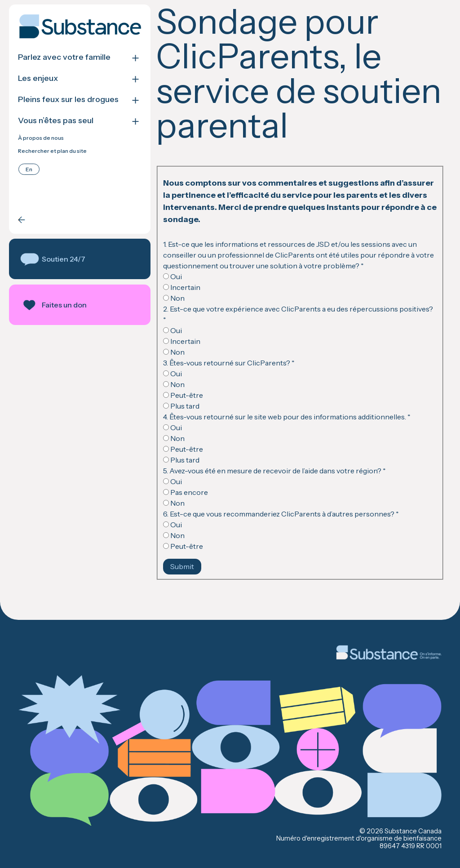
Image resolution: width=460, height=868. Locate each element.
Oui (172, 276)
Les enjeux (38, 78)
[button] (80, 259)
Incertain (182, 287)
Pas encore (186, 492)
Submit (182, 566)
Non (174, 298)
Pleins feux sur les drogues (68, 100)
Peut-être (183, 395)
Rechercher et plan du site (52, 151)
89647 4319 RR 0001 (411, 846)
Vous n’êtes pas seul (56, 121)
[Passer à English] (29, 169)
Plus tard (181, 406)
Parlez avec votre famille (64, 57)
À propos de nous (41, 138)
